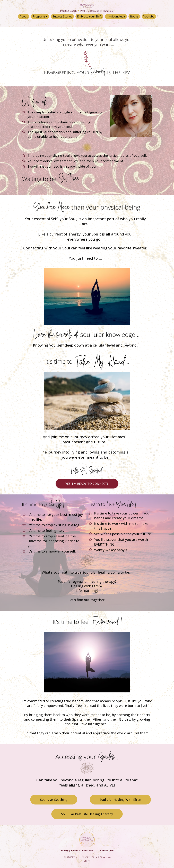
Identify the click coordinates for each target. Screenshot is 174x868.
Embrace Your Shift (89, 16)
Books (134, 16)
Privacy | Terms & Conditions (77, 851)
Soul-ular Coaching (54, 800)
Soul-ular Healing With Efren (120, 800)
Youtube (149, 16)
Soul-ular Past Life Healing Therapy (87, 814)
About (24, 16)
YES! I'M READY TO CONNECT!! (87, 484)
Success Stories (62, 16)
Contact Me (107, 851)
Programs (40, 16)
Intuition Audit (116, 16)
